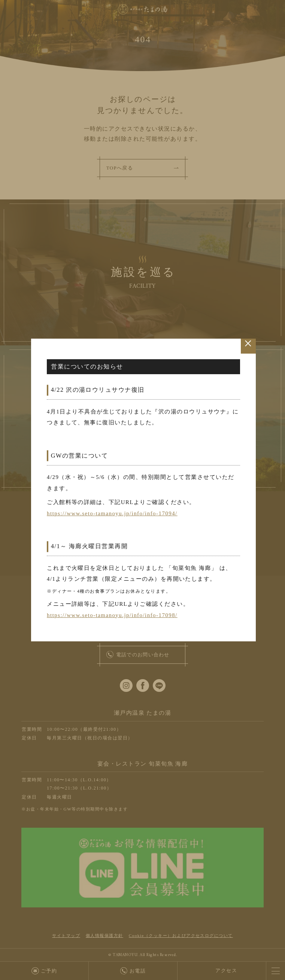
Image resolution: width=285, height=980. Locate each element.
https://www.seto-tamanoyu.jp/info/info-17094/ (113, 514)
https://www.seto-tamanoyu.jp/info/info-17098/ (113, 617)
